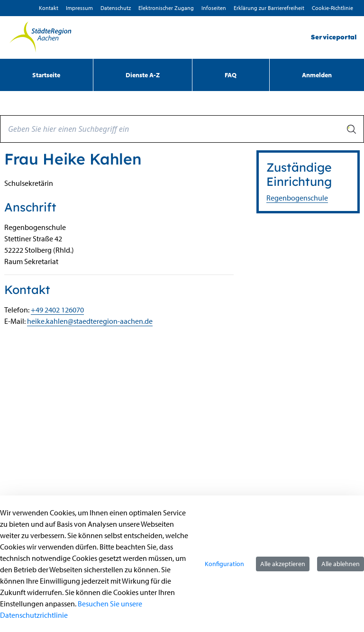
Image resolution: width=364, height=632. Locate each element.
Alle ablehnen (341, 564)
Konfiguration (224, 564)
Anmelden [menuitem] (317, 75)
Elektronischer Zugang (166, 8)
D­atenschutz (116, 8)
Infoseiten (214, 8)
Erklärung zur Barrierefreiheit (269, 8)
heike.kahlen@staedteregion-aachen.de (90, 321)
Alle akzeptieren (283, 564)
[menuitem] (46, 75)
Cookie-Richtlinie (332, 8)
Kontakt (49, 8)
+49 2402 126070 (57, 310)
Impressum (79, 8)
